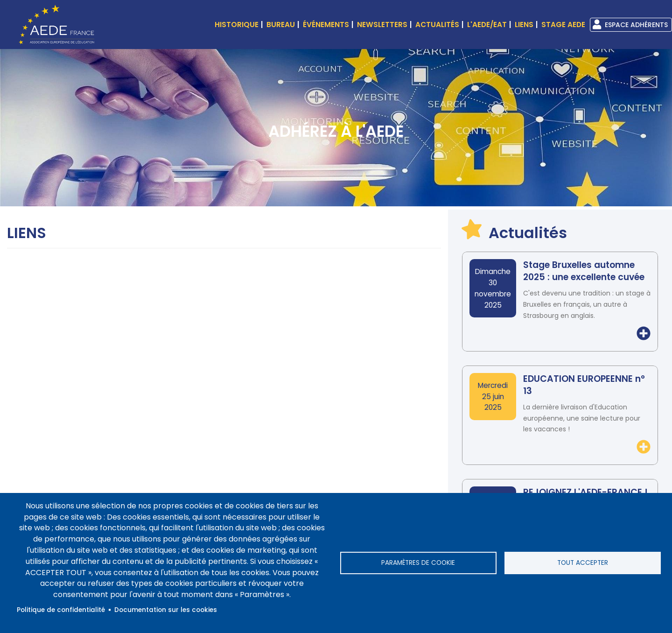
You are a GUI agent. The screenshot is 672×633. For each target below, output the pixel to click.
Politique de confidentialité (61, 610)
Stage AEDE (563, 25)
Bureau (281, 25)
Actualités (437, 25)
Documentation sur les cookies (166, 610)
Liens (524, 25)
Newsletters (382, 25)
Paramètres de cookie (418, 563)
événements (326, 25)
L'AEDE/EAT (487, 25)
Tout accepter (583, 563)
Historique (237, 25)
